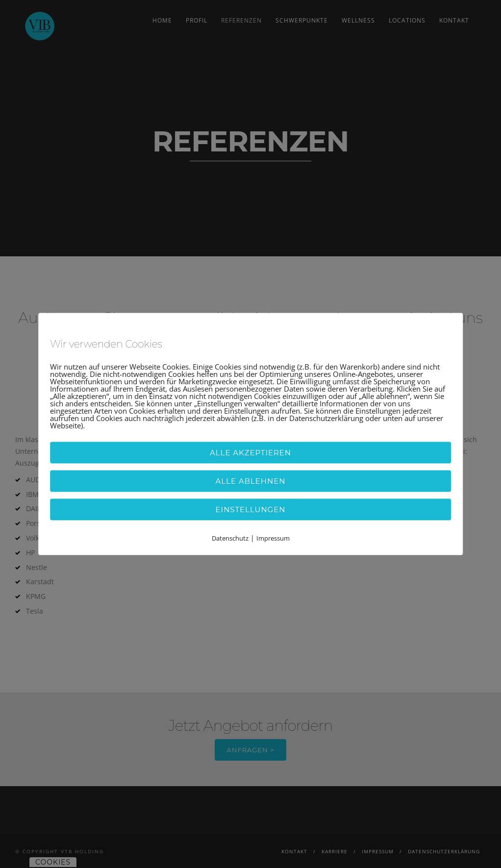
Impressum (273, 538)
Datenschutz (230, 538)
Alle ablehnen (251, 481)
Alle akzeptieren (250, 452)
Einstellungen (251, 509)
